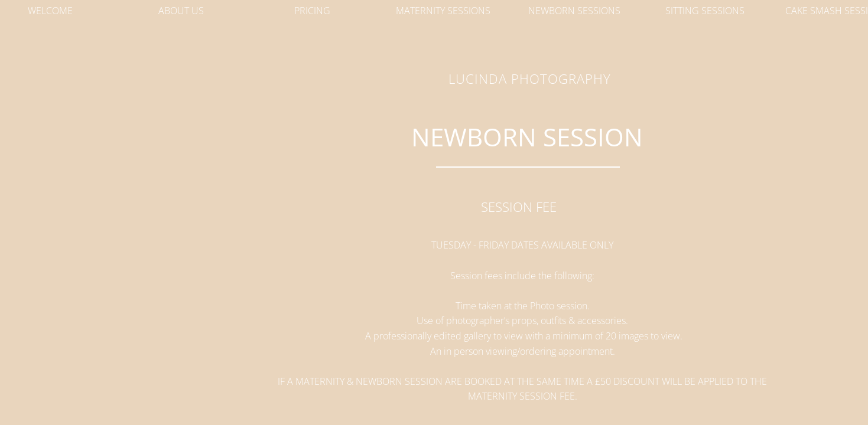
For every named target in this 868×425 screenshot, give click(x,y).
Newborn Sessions (574, 11)
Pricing (312, 11)
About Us (181, 11)
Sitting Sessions (705, 11)
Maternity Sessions (443, 11)
